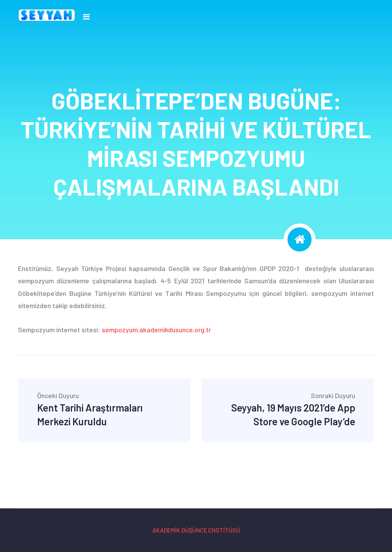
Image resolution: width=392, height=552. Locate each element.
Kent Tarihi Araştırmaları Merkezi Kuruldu (104, 410)
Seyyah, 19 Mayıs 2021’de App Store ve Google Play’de (288, 410)
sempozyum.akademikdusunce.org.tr (156, 330)
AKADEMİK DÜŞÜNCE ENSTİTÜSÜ (196, 530)
